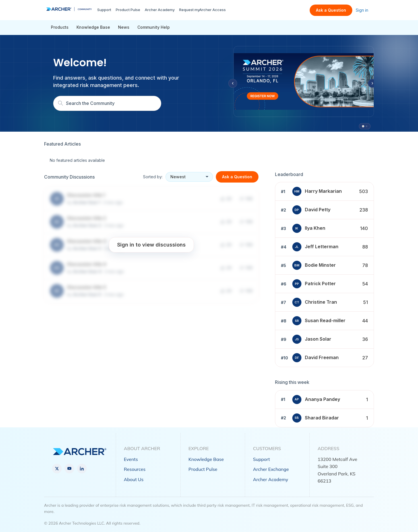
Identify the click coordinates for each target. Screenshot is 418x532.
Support (104, 10)
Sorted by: (153, 177)
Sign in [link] (362, 10)
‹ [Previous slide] (233, 83)
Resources (135, 469)
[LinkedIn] (82, 469)
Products (60, 27)
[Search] (107, 103)
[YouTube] (69, 469)
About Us (134, 479)
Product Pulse (128, 10)
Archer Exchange (271, 469)
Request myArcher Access (202, 10)
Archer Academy (160, 10)
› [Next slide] (372, 83)
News (124, 27)
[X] (57, 469)
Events (131, 459)
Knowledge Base (93, 27)
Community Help (154, 27)
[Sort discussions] (189, 177)
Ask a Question (331, 10)
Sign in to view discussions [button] (151, 245)
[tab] (363, 126)
